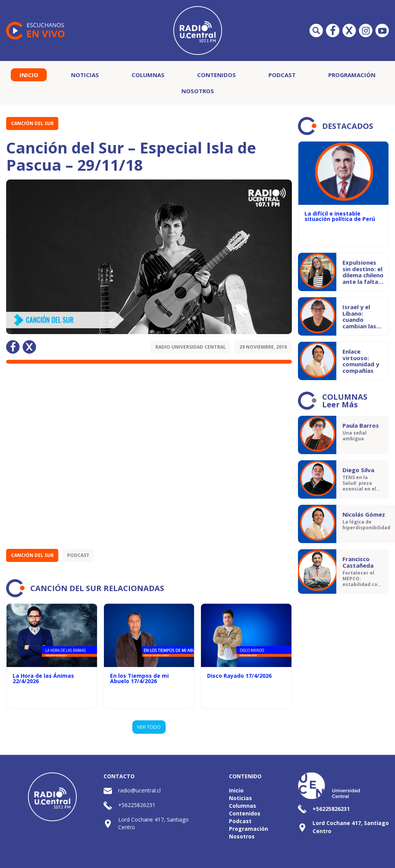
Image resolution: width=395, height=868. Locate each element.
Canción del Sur (32, 123)
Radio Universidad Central (191, 347)
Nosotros (198, 91)
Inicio (29, 75)
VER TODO (149, 727)
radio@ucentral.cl (139, 790)
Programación (352, 75)
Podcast (282, 75)
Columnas (148, 75)
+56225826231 (137, 805)
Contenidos (216, 75)
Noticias (85, 75)
